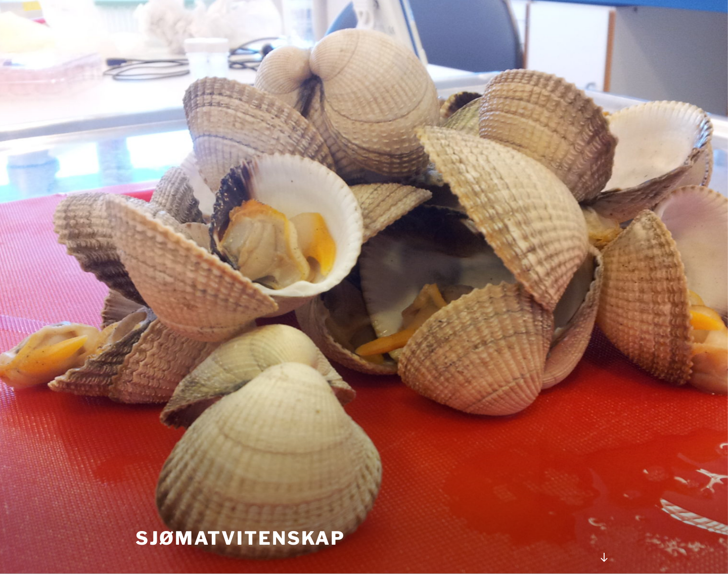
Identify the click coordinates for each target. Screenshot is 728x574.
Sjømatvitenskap (240, 538)
